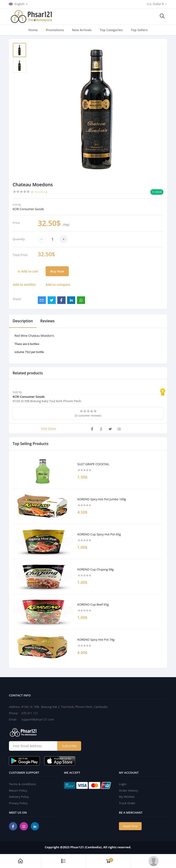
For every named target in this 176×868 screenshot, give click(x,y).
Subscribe (69, 746)
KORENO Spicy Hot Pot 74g (96, 640)
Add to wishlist (24, 285)
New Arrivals (82, 30)
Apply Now (130, 826)
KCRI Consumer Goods (28, 209)
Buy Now (57, 271)
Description (23, 321)
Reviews (48, 321)
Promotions (55, 30)
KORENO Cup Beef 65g (93, 605)
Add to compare (58, 285)
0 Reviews (39, 192)
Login (123, 784)
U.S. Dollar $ (155, 4)
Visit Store (48, 429)
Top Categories (111, 30)
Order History (128, 790)
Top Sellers (139, 30)
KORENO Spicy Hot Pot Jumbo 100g (102, 499)
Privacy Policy (18, 803)
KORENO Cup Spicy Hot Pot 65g (99, 534)
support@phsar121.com (36, 719)
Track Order (127, 803)
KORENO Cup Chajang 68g (96, 570)
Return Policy (18, 790)
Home (33, 30)
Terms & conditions (22, 784)
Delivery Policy (19, 797)
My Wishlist (127, 797)
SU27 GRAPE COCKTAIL (93, 464)
